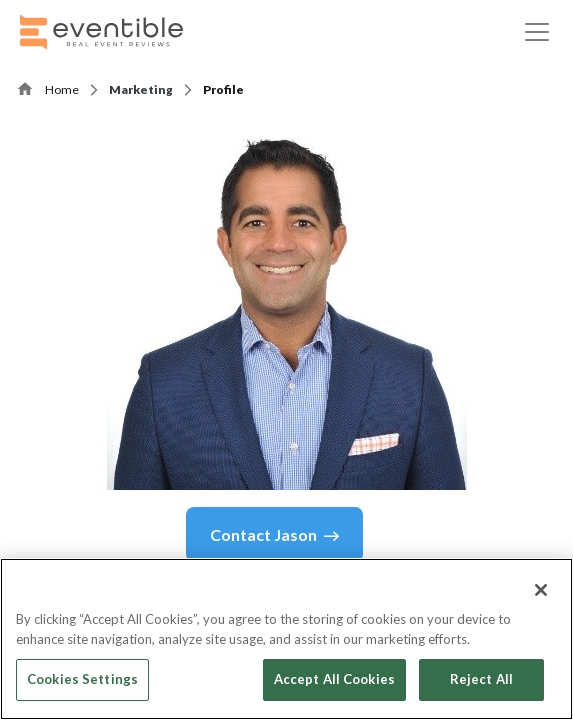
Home (62, 89)
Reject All (481, 679)
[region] (286, 639)
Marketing (141, 89)
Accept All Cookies (334, 679)
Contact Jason (274, 535)
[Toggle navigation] (537, 32)
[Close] (541, 590)
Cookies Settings (82, 679)
